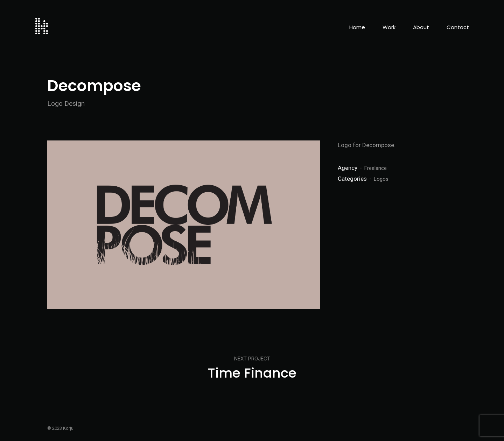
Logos (381, 179)
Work (389, 27)
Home (357, 27)
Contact (458, 27)
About (421, 27)
